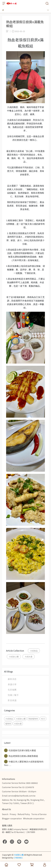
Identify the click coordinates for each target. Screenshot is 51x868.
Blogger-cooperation (12, 818)
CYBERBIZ (18, 858)
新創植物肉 (33, 719)
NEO (43, 719)
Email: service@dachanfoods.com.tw (19, 796)
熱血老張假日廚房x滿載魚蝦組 (21, 756)
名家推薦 (12, 690)
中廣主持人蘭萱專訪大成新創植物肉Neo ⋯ (24, 763)
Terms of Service (39, 814)
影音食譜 (12, 700)
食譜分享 (12, 684)
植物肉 (8, 724)
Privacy (13, 814)
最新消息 (12, 679)
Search (5, 814)
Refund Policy (24, 814)
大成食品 (34, 651)
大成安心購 (14, 657)
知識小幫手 (13, 695)
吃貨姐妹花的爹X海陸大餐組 (20, 750)
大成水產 (29, 657)
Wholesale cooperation (34, 818)
